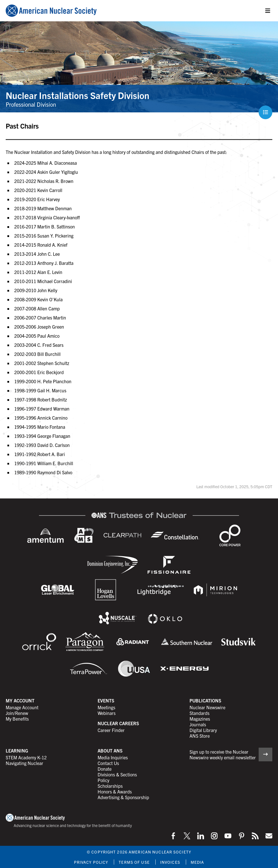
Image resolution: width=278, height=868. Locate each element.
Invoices (170, 862)
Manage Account (22, 707)
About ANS (110, 751)
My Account (20, 700)
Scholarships (110, 786)
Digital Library (203, 730)
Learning (17, 751)
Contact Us (108, 763)
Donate (105, 769)
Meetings (106, 707)
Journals (198, 724)
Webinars (107, 713)
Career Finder (111, 730)
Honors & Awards (115, 791)
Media (197, 862)
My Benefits (17, 719)
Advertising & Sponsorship (123, 797)
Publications (205, 700)
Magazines (200, 719)
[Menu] (268, 11)
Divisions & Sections (117, 774)
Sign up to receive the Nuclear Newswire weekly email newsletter (223, 754)
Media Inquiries (113, 757)
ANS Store (200, 736)
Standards (199, 713)
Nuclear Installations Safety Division (78, 95)
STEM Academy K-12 (26, 757)
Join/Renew (17, 713)
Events (106, 700)
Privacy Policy (91, 862)
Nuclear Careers (118, 723)
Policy (103, 780)
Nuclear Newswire (207, 707)
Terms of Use (134, 862)
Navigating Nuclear (24, 763)
